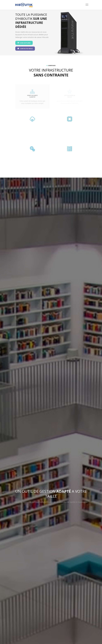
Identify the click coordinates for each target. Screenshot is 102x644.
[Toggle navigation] (87, 5)
